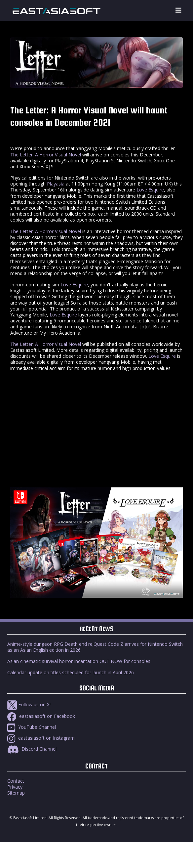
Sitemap (16, 793)
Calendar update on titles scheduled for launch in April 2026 (71, 672)
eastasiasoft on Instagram (41, 738)
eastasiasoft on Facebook (41, 716)
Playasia (56, 184)
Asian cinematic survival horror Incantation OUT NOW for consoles (79, 661)
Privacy (15, 787)
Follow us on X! (29, 704)
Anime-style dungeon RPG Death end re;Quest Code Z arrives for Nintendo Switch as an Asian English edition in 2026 (95, 647)
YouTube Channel (32, 727)
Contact (16, 781)
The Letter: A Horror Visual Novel (46, 155)
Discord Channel (32, 749)
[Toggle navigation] (178, 10)
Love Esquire (150, 190)
